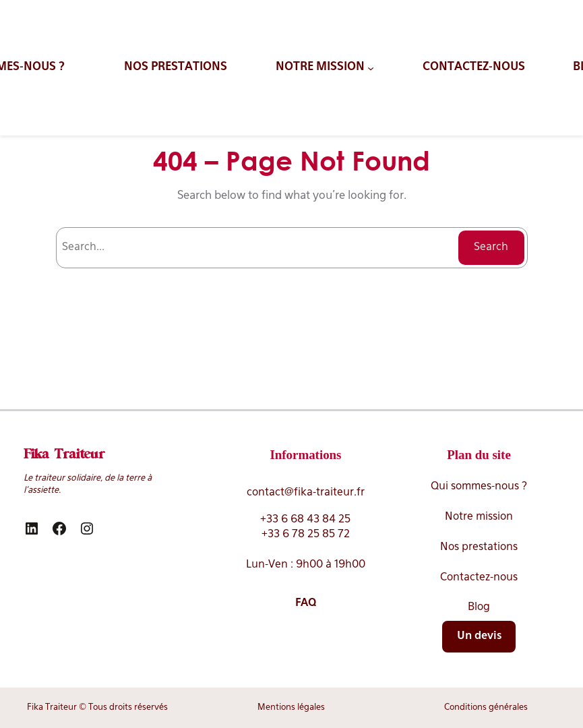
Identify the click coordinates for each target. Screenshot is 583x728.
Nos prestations (479, 547)
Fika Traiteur (64, 455)
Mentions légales (291, 707)
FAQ (306, 603)
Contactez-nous (479, 578)
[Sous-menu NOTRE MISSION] (325, 67)
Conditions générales (486, 707)
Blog (479, 607)
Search (491, 247)
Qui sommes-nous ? (479, 487)
